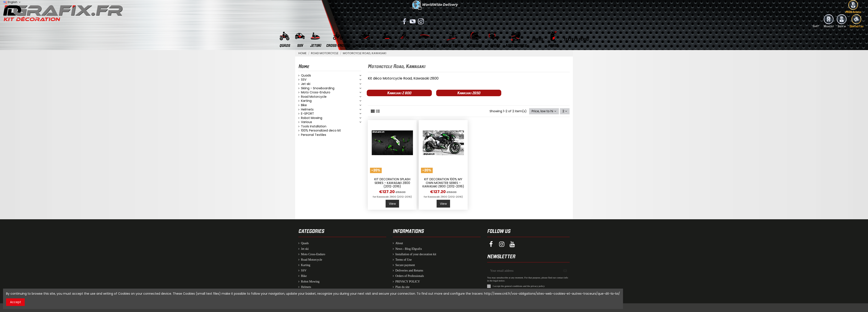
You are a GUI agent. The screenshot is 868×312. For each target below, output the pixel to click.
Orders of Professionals (410, 276)
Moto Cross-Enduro (316, 92)
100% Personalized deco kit (321, 131)
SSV (304, 80)
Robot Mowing (312, 118)
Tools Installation (314, 126)
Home (304, 66)
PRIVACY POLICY (408, 282)
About (399, 243)
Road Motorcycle (314, 97)
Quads (306, 76)
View (392, 204)
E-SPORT (307, 114)
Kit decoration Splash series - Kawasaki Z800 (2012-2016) (392, 183)
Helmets (307, 110)
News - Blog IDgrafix (409, 249)
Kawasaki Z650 (469, 93)
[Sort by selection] (544, 111)
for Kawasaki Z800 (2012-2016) (392, 197)
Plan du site (402, 287)
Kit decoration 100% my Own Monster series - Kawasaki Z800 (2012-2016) (443, 183)
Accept (16, 302)
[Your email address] (524, 271)
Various (307, 122)
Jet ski (306, 84)
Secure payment (405, 265)
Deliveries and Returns (409, 271)
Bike (304, 105)
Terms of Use (404, 260)
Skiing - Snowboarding (318, 88)
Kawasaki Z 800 (399, 93)
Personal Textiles (314, 135)
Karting (306, 101)
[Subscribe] (565, 271)
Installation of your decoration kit (416, 254)
